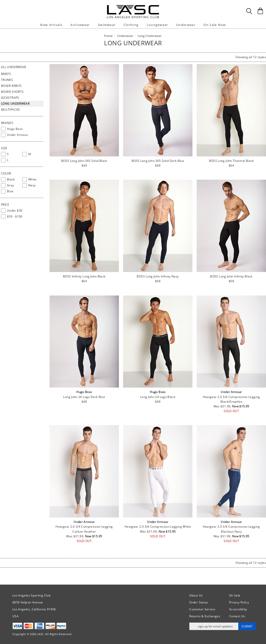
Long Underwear (15, 104)
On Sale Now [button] (214, 25)
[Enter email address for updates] (214, 626)
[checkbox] (22, 129)
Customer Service (202, 609)
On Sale (235, 595)
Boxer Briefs (11, 86)
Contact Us (237, 616)
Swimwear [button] (107, 25)
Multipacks (11, 110)
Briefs (6, 74)
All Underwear (14, 67)
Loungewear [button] (157, 25)
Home (108, 36)
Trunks (7, 80)
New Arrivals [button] (51, 25)
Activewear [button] (80, 25)
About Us (196, 595)
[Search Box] (249, 11)
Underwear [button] (186, 25)
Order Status (199, 602)
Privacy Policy (239, 602)
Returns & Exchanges (205, 616)
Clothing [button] (131, 25)
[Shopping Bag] (260, 11)
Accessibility (238, 609)
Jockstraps (10, 98)
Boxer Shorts (12, 92)
